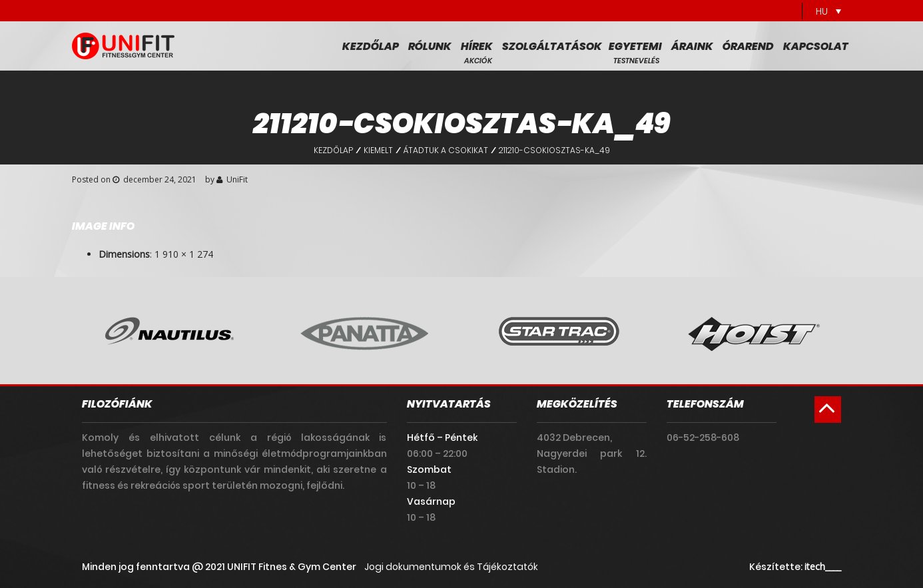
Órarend (748, 47)
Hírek (477, 47)
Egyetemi (635, 47)
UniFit (237, 179)
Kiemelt (378, 150)
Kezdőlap (371, 47)
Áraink (692, 47)
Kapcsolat (816, 47)
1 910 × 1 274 (184, 254)
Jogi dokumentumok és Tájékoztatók (451, 567)
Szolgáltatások (552, 47)
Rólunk (430, 47)
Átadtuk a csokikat (446, 150)
